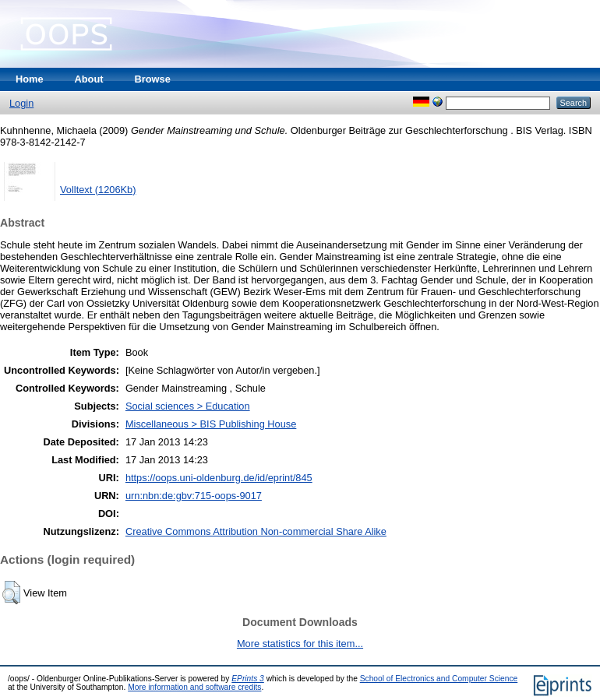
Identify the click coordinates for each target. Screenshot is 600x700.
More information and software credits (194, 687)
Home (30, 79)
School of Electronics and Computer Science (439, 679)
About (89, 79)
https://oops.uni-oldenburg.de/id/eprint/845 (219, 478)
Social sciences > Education (188, 406)
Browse (153, 79)
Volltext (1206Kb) (98, 190)
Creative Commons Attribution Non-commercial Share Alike (256, 531)
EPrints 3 (248, 679)
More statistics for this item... (300, 644)
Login (21, 103)
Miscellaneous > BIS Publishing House (211, 424)
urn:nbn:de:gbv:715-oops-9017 (194, 496)
